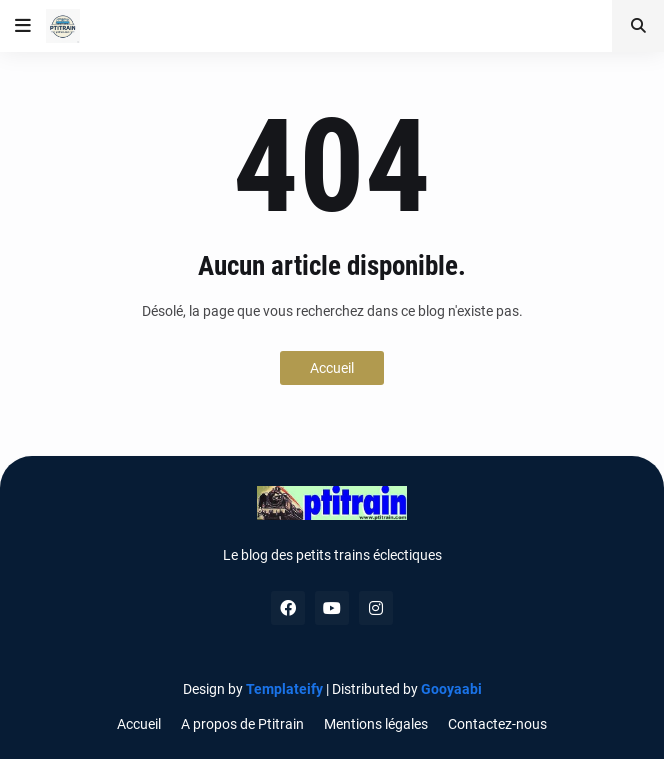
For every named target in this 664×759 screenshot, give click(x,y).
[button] (23, 26)
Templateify (284, 689)
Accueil (332, 368)
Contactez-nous (497, 724)
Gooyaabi (451, 689)
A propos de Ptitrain (242, 724)
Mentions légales (376, 724)
